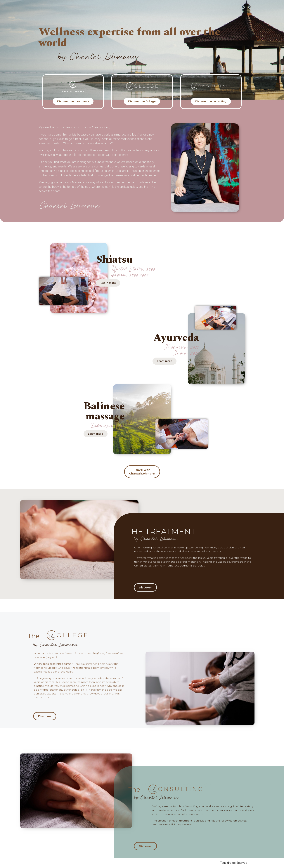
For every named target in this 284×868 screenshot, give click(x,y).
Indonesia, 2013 (108, 426)
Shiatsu (114, 260)
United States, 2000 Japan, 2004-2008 (133, 272)
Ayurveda (176, 338)
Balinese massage (104, 411)
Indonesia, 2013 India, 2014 (182, 350)
